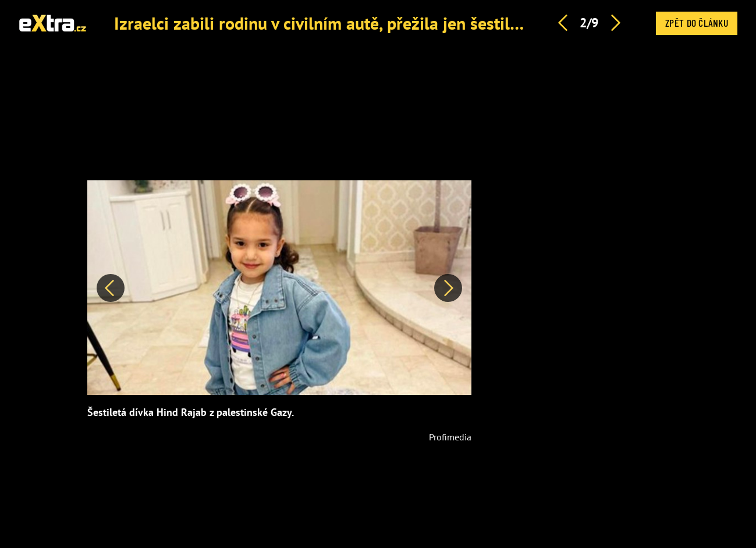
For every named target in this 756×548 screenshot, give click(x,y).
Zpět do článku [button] (697, 23)
